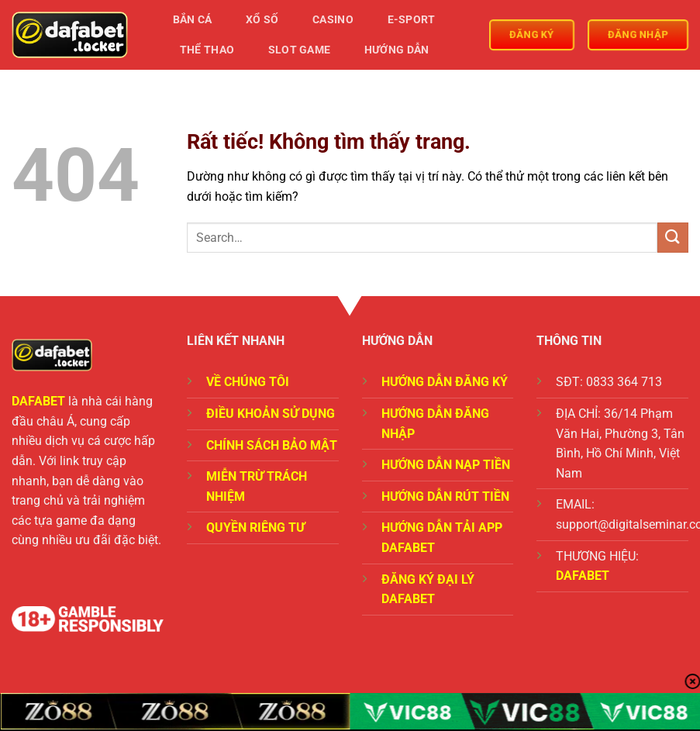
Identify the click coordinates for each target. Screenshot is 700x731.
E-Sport (412, 20)
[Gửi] (673, 238)
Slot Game (300, 50)
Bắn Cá (193, 20)
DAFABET (38, 401)
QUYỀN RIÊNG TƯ (255, 528)
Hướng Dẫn (397, 50)
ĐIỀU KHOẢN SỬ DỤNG (271, 414)
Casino (333, 20)
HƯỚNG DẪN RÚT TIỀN (445, 497)
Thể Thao (207, 50)
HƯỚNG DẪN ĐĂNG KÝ (445, 382)
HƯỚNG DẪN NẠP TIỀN (446, 465)
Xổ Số (262, 20)
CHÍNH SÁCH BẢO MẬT (272, 445)
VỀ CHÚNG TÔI (248, 382)
